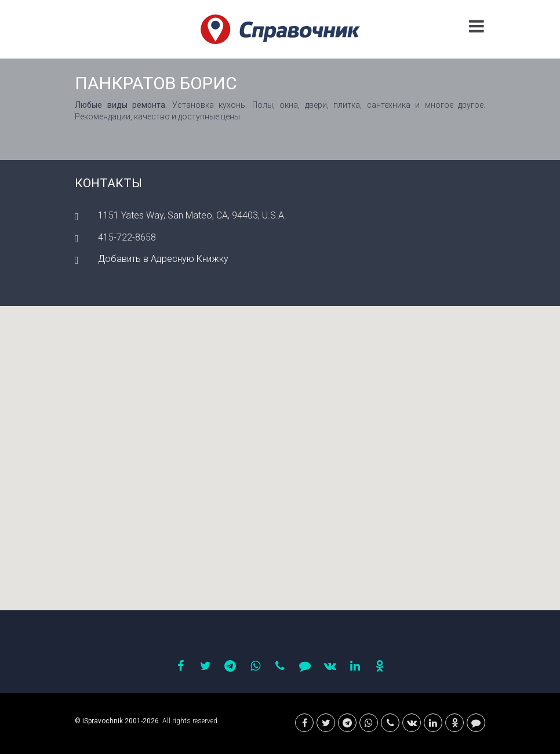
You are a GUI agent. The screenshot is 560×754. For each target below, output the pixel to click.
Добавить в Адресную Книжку (163, 259)
